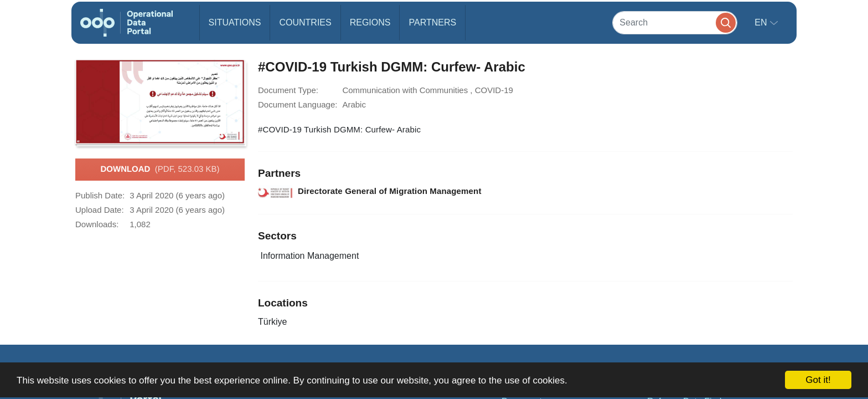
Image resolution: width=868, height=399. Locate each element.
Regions (370, 22)
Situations (235, 22)
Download (160, 170)
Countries (305, 22)
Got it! (818, 380)
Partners (432, 22)
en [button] (762, 22)
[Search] (675, 22)
